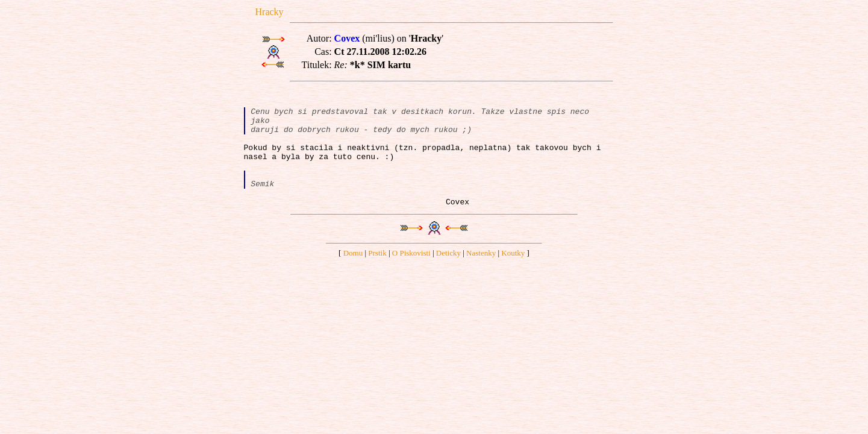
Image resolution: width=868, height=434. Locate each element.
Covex (347, 38)
